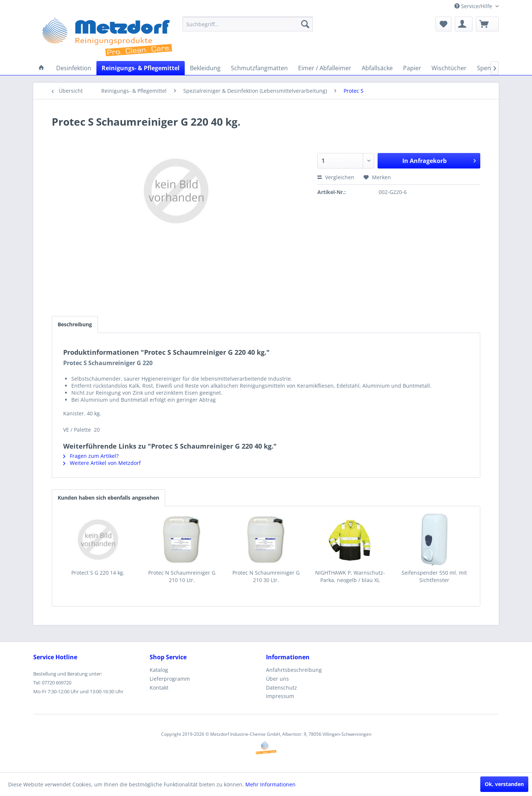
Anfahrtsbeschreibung (294, 670)
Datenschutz (282, 688)
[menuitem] (248, 24)
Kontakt (159, 688)
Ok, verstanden (504, 784)
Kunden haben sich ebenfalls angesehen (108, 498)
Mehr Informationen (270, 784)
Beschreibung (75, 324)
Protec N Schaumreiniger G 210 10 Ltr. (182, 576)
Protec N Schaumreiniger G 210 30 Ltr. (266, 576)
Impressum (280, 696)
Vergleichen (336, 177)
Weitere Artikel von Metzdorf (102, 463)
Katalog (159, 670)
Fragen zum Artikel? (91, 456)
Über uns (277, 679)
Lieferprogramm (170, 679)
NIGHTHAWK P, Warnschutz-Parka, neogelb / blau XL (350, 576)
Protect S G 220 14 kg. (98, 573)
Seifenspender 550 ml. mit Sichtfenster (434, 576)
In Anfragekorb (439, 160)
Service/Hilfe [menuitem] (474, 6)
